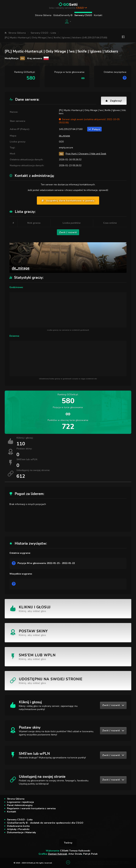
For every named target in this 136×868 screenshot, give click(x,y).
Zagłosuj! (114, 101)
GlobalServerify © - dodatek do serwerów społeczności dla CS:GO (45, 823)
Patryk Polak (90, 854)
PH (61, 154)
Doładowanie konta (18, 826)
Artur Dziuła (75, 854)
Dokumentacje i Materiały (21, 832)
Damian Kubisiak (58, 854)
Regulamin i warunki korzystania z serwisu (31, 808)
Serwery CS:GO (83, 15)
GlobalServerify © (63, 15)
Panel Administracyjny (20, 805)
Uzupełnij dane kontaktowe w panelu (68, 201)
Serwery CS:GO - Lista (43, 33)
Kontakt (98, 15)
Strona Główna (43, 15)
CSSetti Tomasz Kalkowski (75, 851)
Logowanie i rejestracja (20, 802)
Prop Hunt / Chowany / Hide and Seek (86, 154)
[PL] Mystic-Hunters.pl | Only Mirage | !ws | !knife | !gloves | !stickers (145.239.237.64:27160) (56, 38)
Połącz (94, 129)
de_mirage (64, 136)
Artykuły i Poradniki (18, 829)
